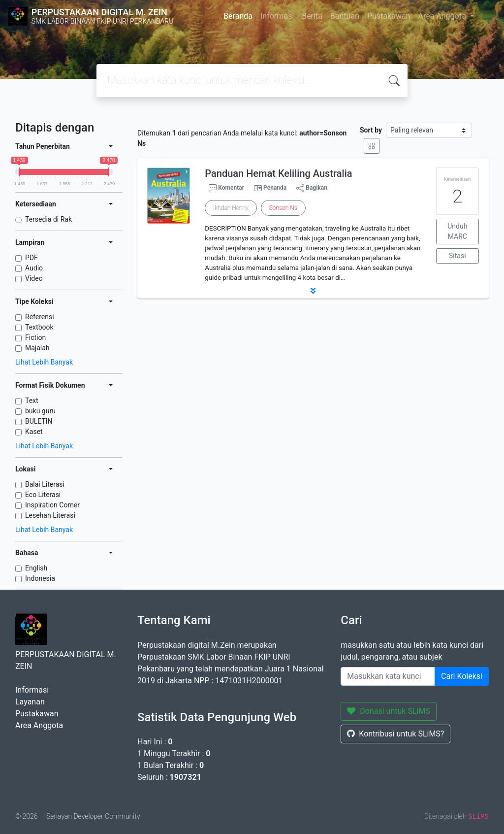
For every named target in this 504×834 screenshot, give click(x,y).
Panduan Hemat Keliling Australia (278, 173)
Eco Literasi (43, 495)
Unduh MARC (457, 231)
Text (32, 400)
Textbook (39, 327)
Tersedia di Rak (48, 219)
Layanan (30, 702)
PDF (31, 258)
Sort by (371, 130)
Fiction (35, 337)
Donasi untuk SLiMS (389, 711)
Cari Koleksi (462, 676)
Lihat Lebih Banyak (44, 362)
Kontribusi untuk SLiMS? (395, 734)
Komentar (226, 188)
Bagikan (312, 188)
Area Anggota (443, 16)
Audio (34, 268)
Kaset (34, 432)
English (36, 568)
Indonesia (40, 578)
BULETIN (39, 421)
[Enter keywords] (388, 676)
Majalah (37, 348)
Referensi (40, 317)
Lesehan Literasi (50, 515)
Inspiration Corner (52, 505)
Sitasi (457, 256)
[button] (313, 291)
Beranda (238, 16)
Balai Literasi (45, 484)
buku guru (40, 411)
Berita (312, 16)
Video (34, 278)
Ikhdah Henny (231, 208)
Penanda (275, 188)
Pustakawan (389, 16)
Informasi (277, 16)
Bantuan (345, 16)
